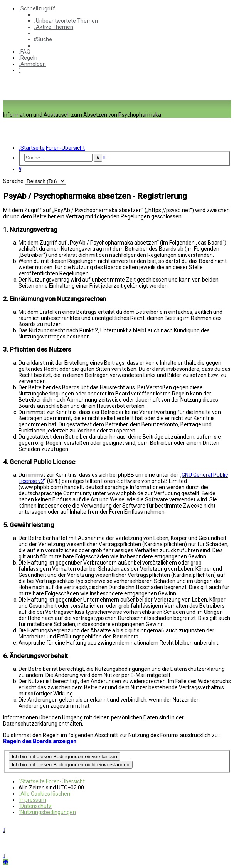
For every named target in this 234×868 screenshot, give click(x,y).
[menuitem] (66, 21)
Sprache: (14, 181)
